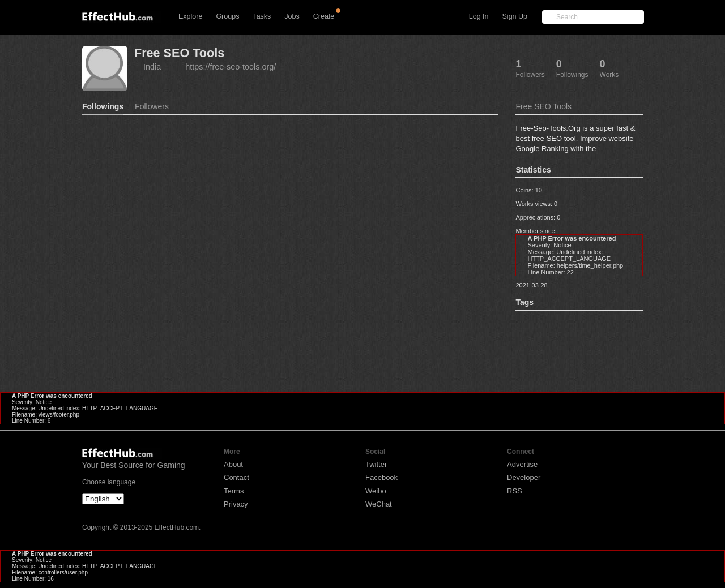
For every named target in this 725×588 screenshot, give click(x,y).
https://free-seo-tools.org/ (231, 67)
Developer (524, 477)
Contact (236, 477)
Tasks (262, 16)
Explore (190, 16)
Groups (227, 16)
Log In (479, 16)
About (233, 464)
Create (324, 16)
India (152, 67)
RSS (515, 491)
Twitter (376, 464)
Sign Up (515, 16)
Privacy (236, 504)
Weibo (376, 491)
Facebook (381, 477)
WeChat (379, 504)
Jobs (292, 16)
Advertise (522, 464)
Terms (234, 491)
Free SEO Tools (179, 53)
